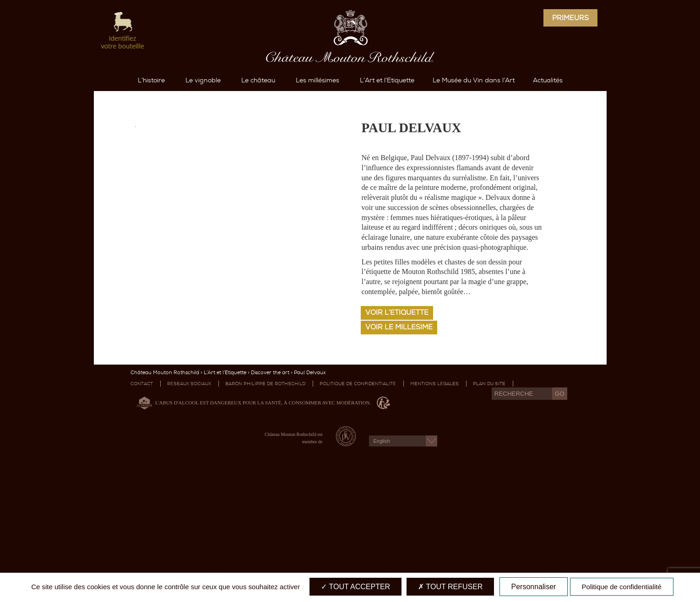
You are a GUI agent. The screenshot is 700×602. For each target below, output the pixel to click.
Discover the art (270, 492)
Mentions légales (434, 503)
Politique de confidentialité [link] (622, 587)
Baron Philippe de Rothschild (265, 503)
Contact (142, 503)
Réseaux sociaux (189, 503)
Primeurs (570, 18)
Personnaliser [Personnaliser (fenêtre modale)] (534, 587)
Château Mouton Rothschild (165, 492)
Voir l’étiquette (397, 432)
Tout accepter (355, 587)
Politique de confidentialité (358, 503)
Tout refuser (450, 587)
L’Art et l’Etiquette (225, 492)
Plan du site (489, 503)
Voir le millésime (399, 446)
